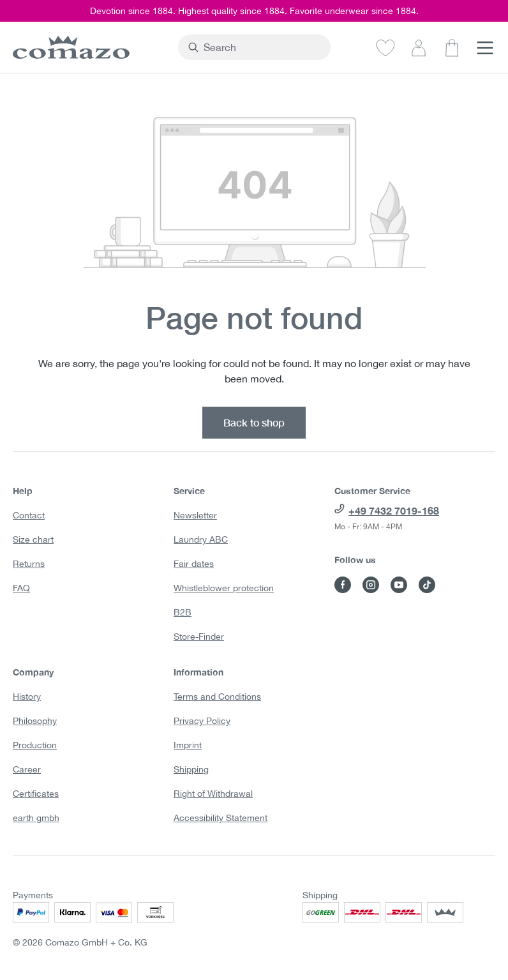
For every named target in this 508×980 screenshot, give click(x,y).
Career (27, 769)
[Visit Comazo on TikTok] (427, 585)
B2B (183, 612)
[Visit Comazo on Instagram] (371, 585)
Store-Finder (199, 637)
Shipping (191, 769)
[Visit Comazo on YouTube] (399, 585)
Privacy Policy (202, 721)
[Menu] (485, 47)
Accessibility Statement (220, 818)
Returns (29, 564)
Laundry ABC (201, 539)
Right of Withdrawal (213, 794)
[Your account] (419, 47)
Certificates (36, 794)
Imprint (188, 745)
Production (35, 745)
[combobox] (262, 47)
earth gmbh (36, 818)
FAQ (21, 588)
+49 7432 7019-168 (394, 510)
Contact (29, 515)
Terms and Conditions (217, 697)
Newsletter (195, 515)
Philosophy (35, 721)
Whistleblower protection (224, 588)
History (27, 697)
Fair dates (194, 564)
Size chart (33, 539)
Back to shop (254, 422)
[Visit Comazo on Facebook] (343, 585)
